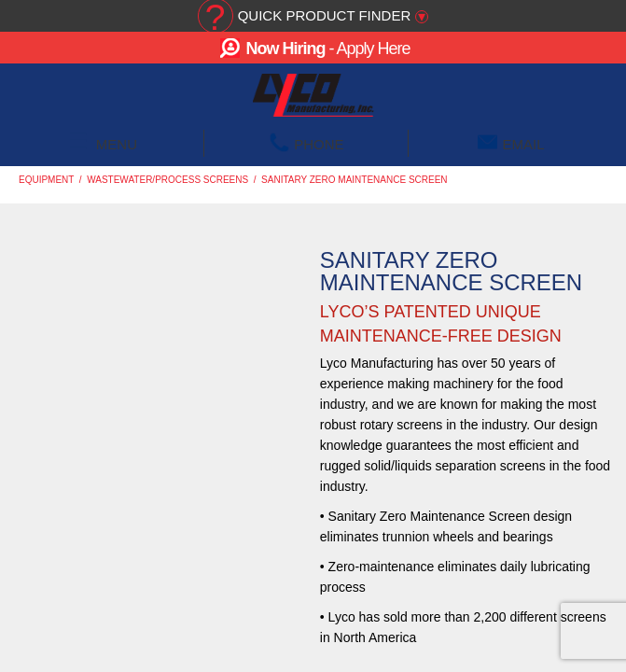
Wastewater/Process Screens (167, 180)
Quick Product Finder (325, 15)
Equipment (46, 180)
